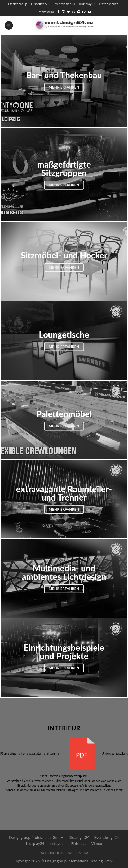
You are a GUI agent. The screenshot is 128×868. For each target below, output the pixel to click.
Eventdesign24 (64, 4)
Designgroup (18, 4)
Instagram (58, 844)
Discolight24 (40, 4)
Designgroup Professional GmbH (36, 837)
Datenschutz (109, 4)
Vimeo (97, 844)
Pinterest (78, 844)
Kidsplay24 (87, 4)
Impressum (46, 12)
